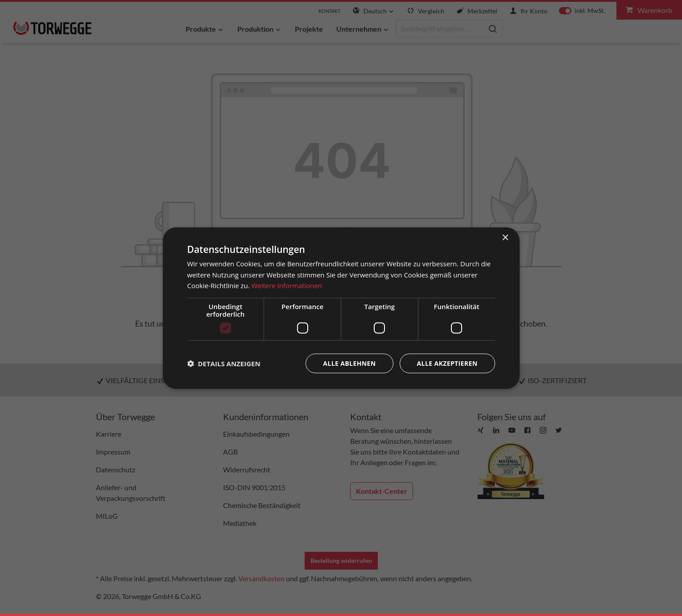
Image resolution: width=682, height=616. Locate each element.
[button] (224, 364)
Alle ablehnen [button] (349, 363)
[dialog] (341, 308)
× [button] (505, 238)
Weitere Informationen (287, 285)
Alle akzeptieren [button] (447, 363)
